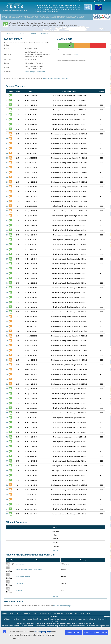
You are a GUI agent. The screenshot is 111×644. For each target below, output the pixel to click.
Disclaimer (53, 617)
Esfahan (19, 590)
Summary (11, 34)
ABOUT (82, 17)
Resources (46, 34)
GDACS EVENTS (16, 17)
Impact (23, 34)
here (77, 54)
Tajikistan (20, 583)
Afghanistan (21, 564)
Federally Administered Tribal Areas (29, 569)
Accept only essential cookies (96, 632)
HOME (5, 17)
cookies (107, 617)
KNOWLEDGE (72, 17)
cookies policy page (43, 632)
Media (33, 34)
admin (105, 1)
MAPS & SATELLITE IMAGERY (52, 17)
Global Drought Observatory (35, 72)
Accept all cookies (73, 632)
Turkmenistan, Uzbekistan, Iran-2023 (55, 78)
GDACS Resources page (62, 606)
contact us (88, 1)
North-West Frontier (24, 576)
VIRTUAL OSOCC (31, 17)
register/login (97, 1)
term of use (79, 1)
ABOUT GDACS (86, 613)
